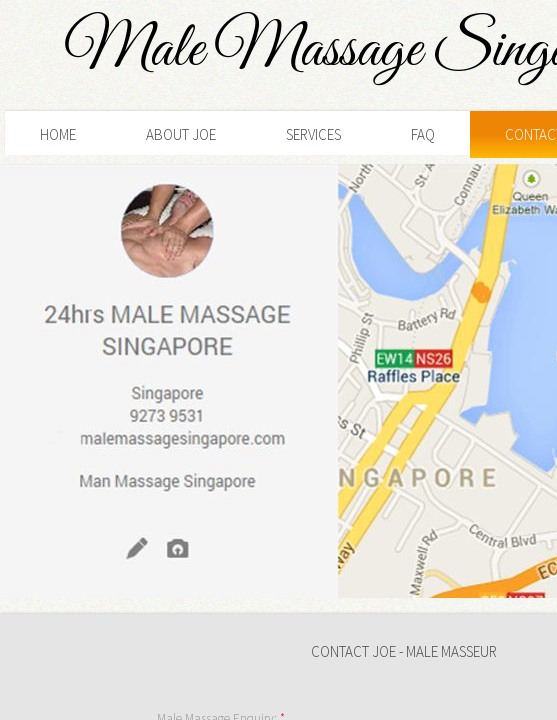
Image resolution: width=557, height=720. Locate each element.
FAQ (423, 134)
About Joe (181, 134)
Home (58, 134)
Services (313, 134)
